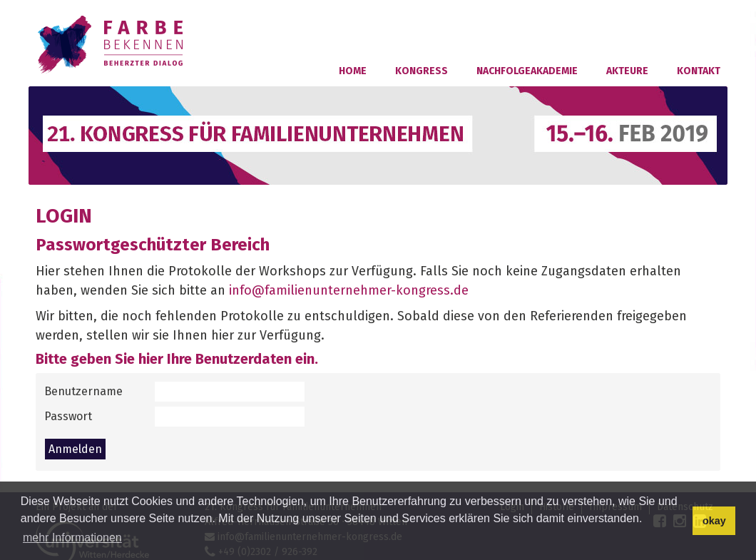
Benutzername (83, 391)
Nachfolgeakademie (527, 71)
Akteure (627, 71)
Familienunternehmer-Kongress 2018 (112, 45)
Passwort (68, 416)
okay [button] (714, 521)
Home (353, 71)
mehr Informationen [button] (72, 538)
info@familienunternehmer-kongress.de (349, 290)
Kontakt (699, 71)
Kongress (422, 71)
